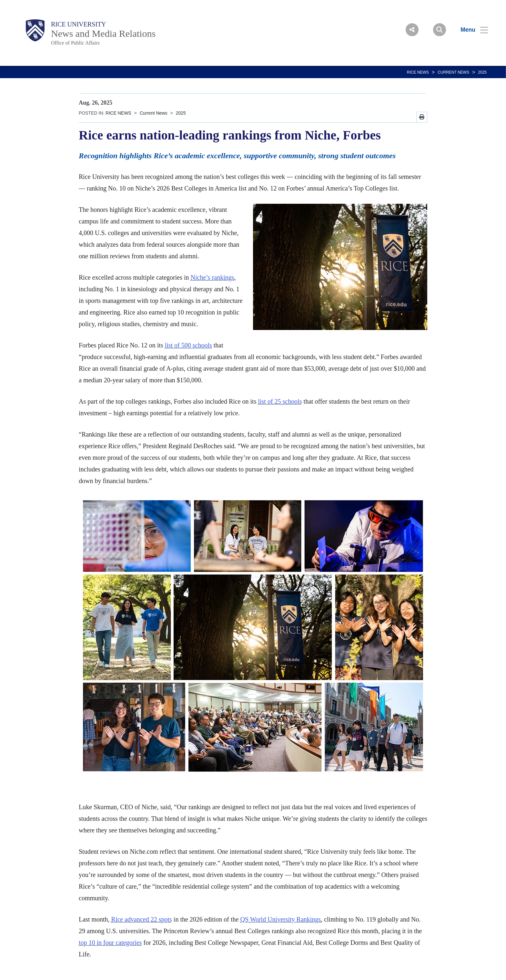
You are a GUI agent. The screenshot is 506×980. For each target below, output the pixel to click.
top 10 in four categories (110, 943)
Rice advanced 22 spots (142, 919)
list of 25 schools (280, 401)
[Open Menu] (470, 30)
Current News (453, 72)
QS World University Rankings (280, 919)
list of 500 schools (188, 345)
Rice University (79, 24)
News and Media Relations (103, 33)
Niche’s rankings (213, 277)
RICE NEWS (418, 72)
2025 (482, 72)
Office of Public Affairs (75, 43)
